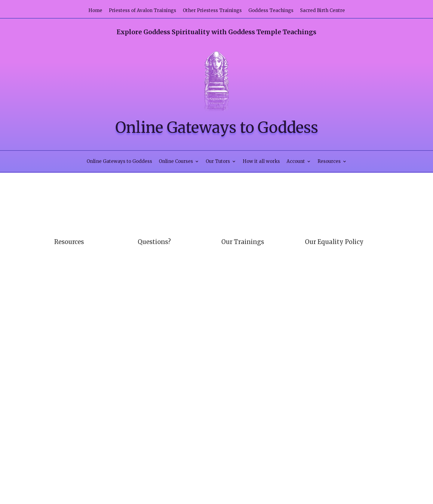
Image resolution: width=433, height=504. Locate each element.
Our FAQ (147, 251)
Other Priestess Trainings (212, 11)
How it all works (261, 162)
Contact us (91, 263)
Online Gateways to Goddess (119, 162)
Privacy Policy (91, 274)
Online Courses (176, 162)
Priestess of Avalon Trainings (143, 11)
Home (95, 11)
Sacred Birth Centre (322, 11)
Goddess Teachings (271, 11)
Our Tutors (218, 162)
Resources (329, 162)
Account (296, 162)
